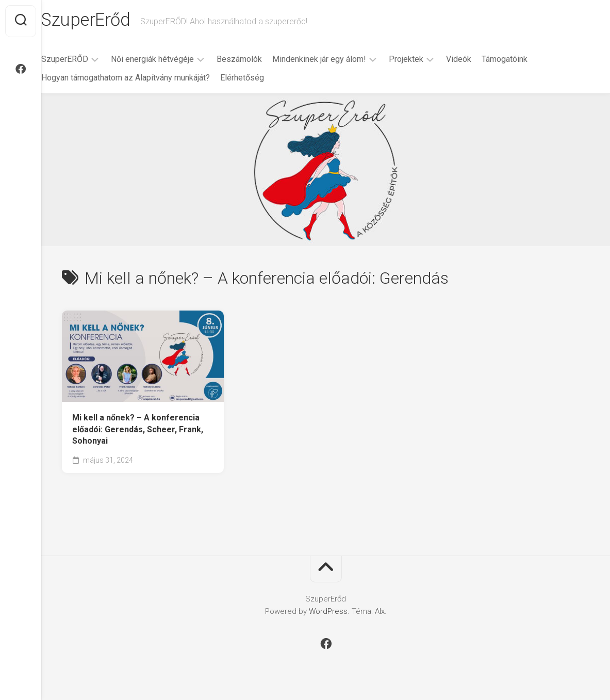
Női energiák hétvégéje (173, 61)
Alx (380, 613)
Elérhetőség (263, 80)
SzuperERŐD (85, 61)
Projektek (427, 61)
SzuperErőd (108, 21)
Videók (479, 61)
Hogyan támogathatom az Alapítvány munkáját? (146, 80)
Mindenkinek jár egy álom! (340, 61)
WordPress (328, 613)
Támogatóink (525, 61)
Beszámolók (260, 61)
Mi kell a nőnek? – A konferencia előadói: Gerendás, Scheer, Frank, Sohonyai (138, 431)
